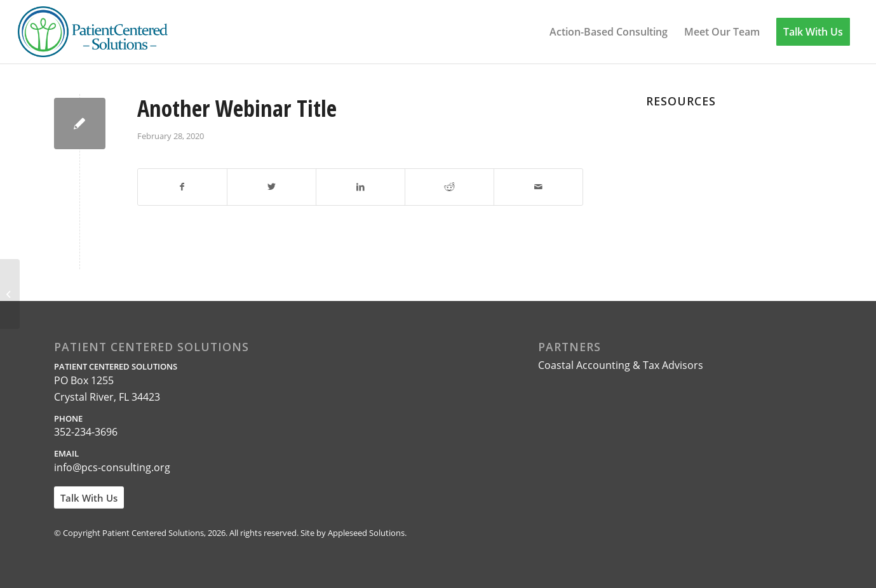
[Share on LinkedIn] (361, 187)
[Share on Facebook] (182, 187)
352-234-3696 (86, 432)
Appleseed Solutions (366, 533)
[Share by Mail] (538, 187)
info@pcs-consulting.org (112, 467)
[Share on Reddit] (449, 187)
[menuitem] (609, 32)
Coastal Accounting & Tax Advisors (621, 365)
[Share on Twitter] (272, 187)
